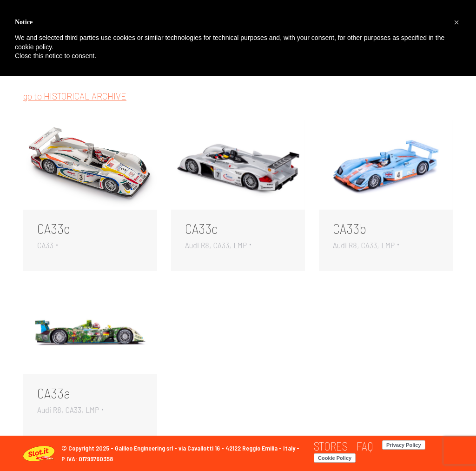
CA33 (45, 245)
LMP (240, 245)
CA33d (54, 228)
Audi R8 (197, 245)
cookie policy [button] (33, 47)
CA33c (201, 228)
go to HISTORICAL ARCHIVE (75, 96)
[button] (456, 22)
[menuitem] (331, 446)
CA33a (54, 393)
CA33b (350, 228)
